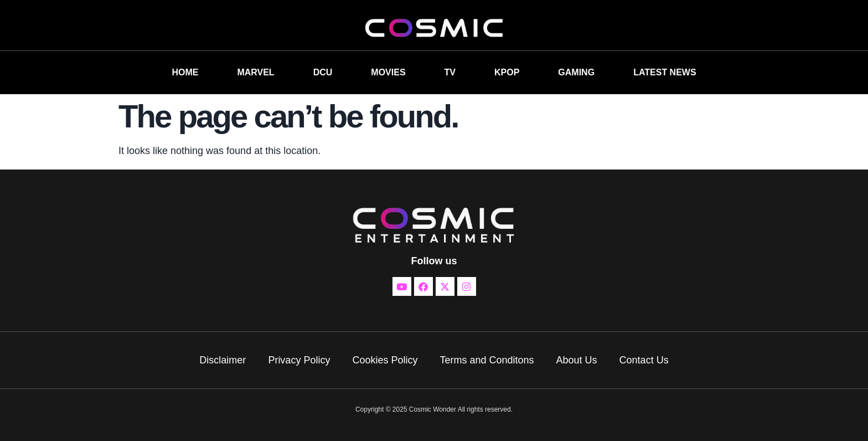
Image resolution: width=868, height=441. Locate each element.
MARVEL (255, 72)
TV (450, 72)
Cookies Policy (385, 360)
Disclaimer (223, 360)
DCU (323, 72)
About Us (577, 360)
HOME (185, 72)
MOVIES (388, 72)
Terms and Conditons (487, 360)
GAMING (576, 72)
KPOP (507, 72)
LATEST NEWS (665, 72)
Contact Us (644, 360)
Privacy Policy (299, 360)
